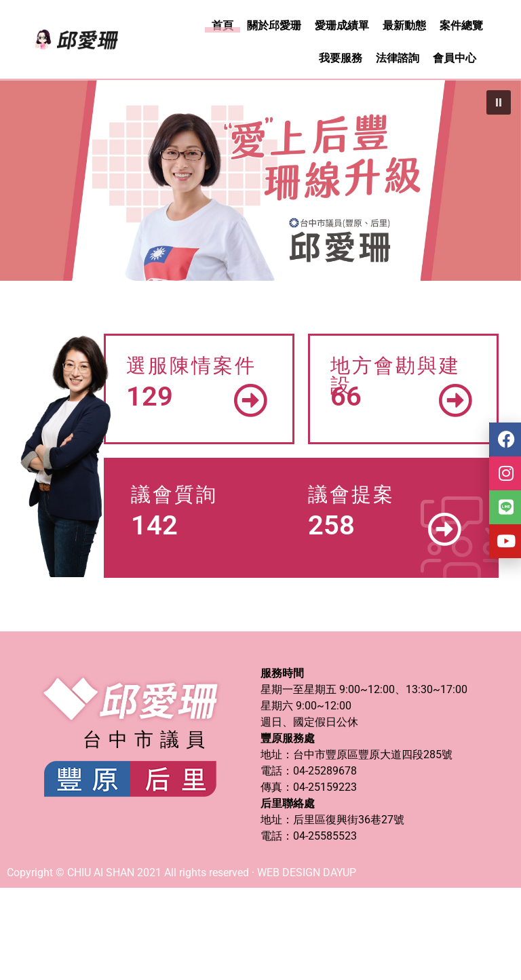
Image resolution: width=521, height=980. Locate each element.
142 (154, 525)
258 (331, 525)
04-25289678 (325, 771)
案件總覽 (461, 25)
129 (150, 396)
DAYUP (340, 873)
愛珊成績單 (342, 25)
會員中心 (455, 58)
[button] (499, 102)
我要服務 (341, 58)
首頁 (223, 25)
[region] (260, 180)
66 (346, 396)
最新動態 (404, 25)
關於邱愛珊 (274, 25)
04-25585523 (325, 836)
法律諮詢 (398, 58)
